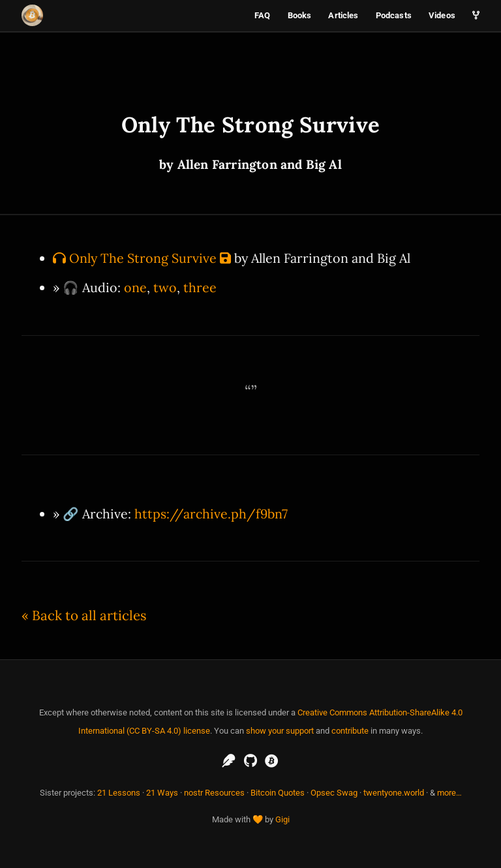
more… (449, 793)
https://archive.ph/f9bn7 (211, 514)
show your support (280, 731)
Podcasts (394, 15)
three (200, 287)
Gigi (282, 819)
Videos (442, 15)
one (135, 287)
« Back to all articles (84, 615)
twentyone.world (394, 793)
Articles (343, 15)
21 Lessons (119, 793)
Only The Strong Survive (143, 258)
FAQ (262, 15)
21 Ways (162, 793)
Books (300, 15)
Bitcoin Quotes (278, 793)
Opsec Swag (334, 793)
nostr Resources (214, 793)
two (165, 287)
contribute (350, 731)
